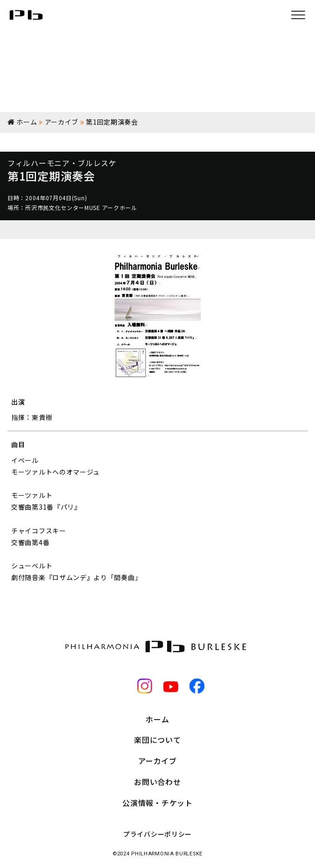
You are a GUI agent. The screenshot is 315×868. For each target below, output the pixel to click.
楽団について (157, 740)
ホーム (157, 719)
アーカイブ (157, 761)
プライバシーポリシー (157, 834)
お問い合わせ (157, 782)
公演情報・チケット (157, 803)
